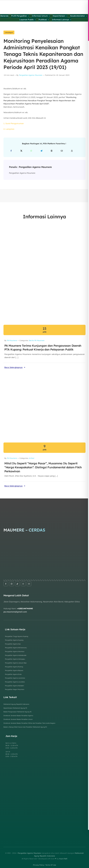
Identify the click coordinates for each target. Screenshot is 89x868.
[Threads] (52, 151)
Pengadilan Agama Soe (13, 644)
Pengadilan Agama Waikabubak (16, 655)
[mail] (29, 584)
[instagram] (12, 584)
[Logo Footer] (38, 504)
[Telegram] (41, 151)
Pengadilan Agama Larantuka (15, 678)
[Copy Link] (72, 151)
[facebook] (6, 584)
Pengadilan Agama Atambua (15, 651)
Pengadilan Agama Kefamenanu (16, 648)
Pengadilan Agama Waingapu (15, 659)
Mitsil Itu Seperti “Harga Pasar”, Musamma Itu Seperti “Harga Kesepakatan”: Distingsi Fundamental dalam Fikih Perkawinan (43, 467)
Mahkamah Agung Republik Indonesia (16, 704)
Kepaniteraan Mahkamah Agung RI (15, 708)
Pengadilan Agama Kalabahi (14, 686)
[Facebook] (11, 151)
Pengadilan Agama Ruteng (14, 667)
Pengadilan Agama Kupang (14, 640)
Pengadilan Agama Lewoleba (15, 682)
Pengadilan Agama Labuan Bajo (16, 663)
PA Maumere (12, 340)
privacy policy (39, 865)
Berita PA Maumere (37, 340)
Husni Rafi (63, 859)
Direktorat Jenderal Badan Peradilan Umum (18, 719)
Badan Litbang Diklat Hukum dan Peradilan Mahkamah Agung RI (25, 727)
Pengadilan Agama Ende (13, 674)
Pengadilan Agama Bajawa (14, 670)
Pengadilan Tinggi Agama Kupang (17, 636)
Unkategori (9, 32)
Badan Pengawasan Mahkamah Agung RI (17, 712)
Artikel (32, 458)
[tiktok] (17, 584)
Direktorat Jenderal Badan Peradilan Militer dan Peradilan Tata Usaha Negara (29, 723)
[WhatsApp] (31, 151)
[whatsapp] (23, 584)
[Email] (62, 151)
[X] (21, 151)
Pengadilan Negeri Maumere (15, 689)
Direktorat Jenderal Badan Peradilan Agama (18, 716)
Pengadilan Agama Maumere (31, 75)
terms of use (51, 865)
